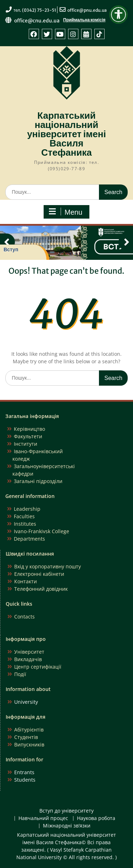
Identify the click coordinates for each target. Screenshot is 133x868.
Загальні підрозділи (38, 481)
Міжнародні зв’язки (67, 826)
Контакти (26, 581)
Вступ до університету (66, 811)
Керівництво (29, 429)
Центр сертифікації (38, 667)
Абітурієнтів (29, 730)
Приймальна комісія (84, 20)
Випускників (29, 744)
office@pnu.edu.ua (87, 10)
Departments (29, 539)
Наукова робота (96, 818)
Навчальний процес (43, 818)
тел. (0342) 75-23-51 (35, 10)
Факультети (28, 436)
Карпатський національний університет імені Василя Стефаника (66, 134)
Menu (66, 212)
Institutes (25, 524)
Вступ (11, 250)
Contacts (24, 617)
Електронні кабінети (39, 574)
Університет (29, 652)
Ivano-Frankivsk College (41, 531)
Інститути (26, 444)
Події (20, 674)
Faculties (24, 516)
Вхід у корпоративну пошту (48, 566)
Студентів (26, 737)
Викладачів (28, 659)
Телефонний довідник (41, 589)
